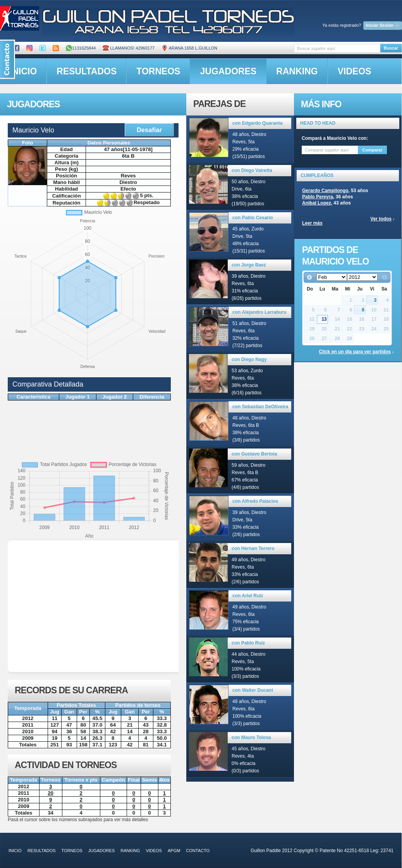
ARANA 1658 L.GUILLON (189, 48)
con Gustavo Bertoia (254, 454)
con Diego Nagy (249, 359)
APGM (174, 851)
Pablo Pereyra (318, 197)
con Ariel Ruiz (248, 596)
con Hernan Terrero (253, 548)
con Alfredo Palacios (255, 501)
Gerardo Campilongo (325, 191)
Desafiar (149, 130)
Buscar (391, 48)
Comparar (373, 150)
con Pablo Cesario (253, 218)
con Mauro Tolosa (251, 737)
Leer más (312, 223)
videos (355, 71)
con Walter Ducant (253, 690)
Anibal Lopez (317, 203)
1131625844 (81, 48)
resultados (87, 71)
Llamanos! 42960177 (129, 48)
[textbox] (337, 48)
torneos (158, 71)
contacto (198, 851)
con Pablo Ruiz (248, 643)
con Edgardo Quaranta (257, 123)
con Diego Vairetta (252, 170)
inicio (15, 851)
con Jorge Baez (249, 265)
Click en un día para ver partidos (355, 352)
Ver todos (381, 219)
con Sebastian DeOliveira (260, 407)
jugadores (228, 71)
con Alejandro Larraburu (259, 312)
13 (324, 319)
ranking (297, 71)
